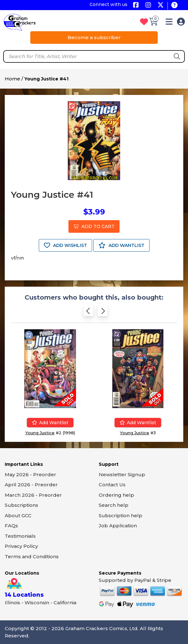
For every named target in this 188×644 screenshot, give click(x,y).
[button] (169, 23)
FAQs (11, 526)
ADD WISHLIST (65, 245)
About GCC (18, 515)
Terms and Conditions (32, 556)
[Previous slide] (88, 312)
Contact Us (112, 485)
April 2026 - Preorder (31, 485)
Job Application (118, 526)
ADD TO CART (94, 226)
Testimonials (20, 536)
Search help (114, 505)
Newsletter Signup (122, 474)
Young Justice (40, 433)
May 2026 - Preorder (30, 474)
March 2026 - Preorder (33, 495)
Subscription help (120, 515)
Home (12, 79)
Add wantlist (50, 423)
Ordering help (116, 495)
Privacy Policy (21, 546)
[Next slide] (103, 312)
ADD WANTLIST (121, 245)
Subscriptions (21, 505)
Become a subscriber (94, 37)
